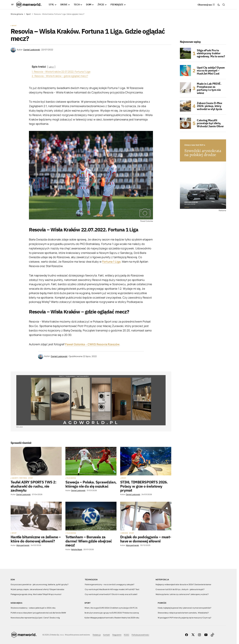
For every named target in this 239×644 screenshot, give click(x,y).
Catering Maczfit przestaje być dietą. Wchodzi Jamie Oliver (210, 123)
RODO (127, 635)
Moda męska (16, 603)
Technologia (91, 580)
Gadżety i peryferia (19, 478)
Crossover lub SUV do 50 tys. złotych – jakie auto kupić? (180, 589)
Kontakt (106, 635)
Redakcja (97, 635)
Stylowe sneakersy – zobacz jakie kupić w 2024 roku (33, 608)
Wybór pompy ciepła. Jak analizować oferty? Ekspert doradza (37, 589)
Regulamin (117, 635)
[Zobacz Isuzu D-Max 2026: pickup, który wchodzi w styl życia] (185, 106)
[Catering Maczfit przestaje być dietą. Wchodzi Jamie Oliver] (185, 123)
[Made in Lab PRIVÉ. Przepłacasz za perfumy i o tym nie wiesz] (185, 88)
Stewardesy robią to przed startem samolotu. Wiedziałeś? (183, 613)
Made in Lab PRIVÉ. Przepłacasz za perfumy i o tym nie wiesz (209, 88)
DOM (13, 580)
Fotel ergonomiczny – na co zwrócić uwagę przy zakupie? (110, 584)
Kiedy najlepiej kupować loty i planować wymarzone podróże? (185, 608)
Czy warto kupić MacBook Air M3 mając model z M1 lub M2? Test (112, 589)
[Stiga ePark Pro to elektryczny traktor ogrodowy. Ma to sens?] (185, 53)
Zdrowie (125, 533)
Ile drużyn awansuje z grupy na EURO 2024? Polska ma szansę (112, 613)
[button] (12, 5)
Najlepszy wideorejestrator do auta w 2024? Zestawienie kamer (183, 584)
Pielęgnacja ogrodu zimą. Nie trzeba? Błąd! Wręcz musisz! (36, 594)
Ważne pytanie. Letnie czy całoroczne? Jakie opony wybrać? (182, 594)
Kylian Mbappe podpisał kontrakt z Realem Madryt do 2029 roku (112, 618)
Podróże (162, 603)
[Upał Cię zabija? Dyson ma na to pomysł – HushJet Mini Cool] (185, 71)
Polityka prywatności (140, 635)
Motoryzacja (162, 580)
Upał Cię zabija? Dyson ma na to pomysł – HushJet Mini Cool (211, 71)
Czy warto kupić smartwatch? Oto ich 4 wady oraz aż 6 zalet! (111, 594)
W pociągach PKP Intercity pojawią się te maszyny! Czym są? (185, 618)
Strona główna (17, 14)
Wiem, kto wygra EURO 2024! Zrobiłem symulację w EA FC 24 (111, 608)
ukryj (51, 67)
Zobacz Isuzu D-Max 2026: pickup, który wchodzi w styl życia (210, 106)
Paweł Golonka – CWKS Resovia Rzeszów (92, 344)
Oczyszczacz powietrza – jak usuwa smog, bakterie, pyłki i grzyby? (40, 584)
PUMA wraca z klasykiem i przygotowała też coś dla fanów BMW (38, 613)
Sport (28, 14)
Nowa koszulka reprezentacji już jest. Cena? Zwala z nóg (35, 618)
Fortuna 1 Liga (111, 262)
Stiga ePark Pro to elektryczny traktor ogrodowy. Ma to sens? (211, 53)
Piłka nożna (71, 478)
